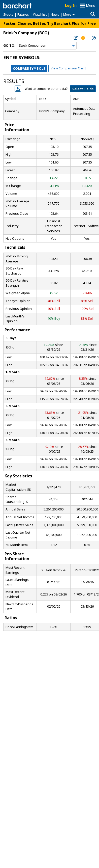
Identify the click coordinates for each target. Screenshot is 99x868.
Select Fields (83, 89)
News (55, 14)
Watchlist (40, 14)
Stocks (8, 14)
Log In (71, 5)
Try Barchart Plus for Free (71, 23)
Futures (23, 14)
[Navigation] (47, 46)
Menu (91, 5)
